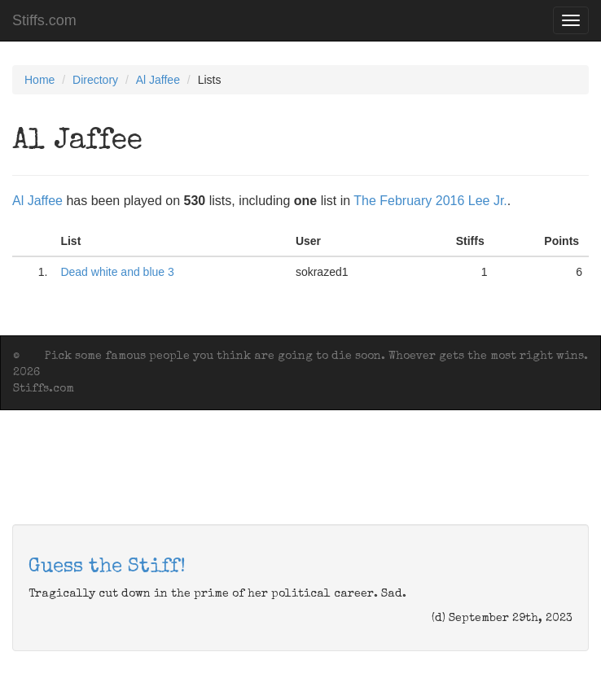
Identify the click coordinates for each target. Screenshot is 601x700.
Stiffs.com (44, 20)
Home (39, 80)
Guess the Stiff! (107, 567)
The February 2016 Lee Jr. (430, 201)
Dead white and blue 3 (117, 272)
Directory (95, 80)
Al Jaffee (158, 80)
